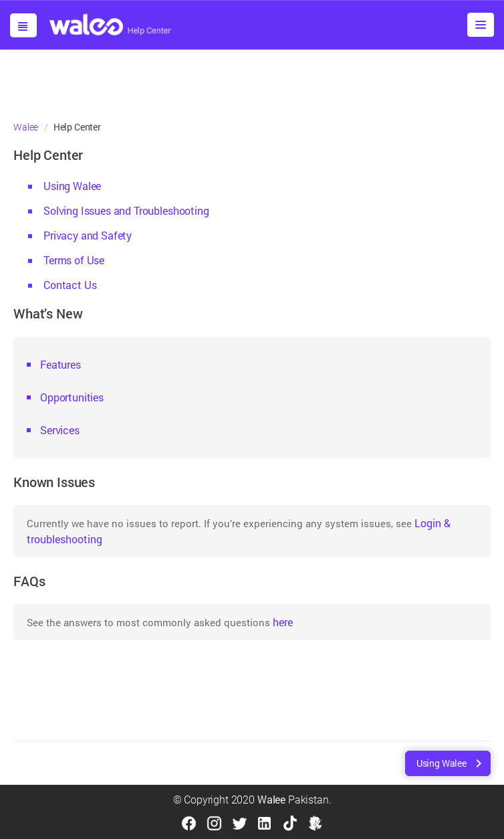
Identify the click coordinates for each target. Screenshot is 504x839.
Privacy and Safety (88, 235)
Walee (26, 127)
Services (60, 430)
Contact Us (70, 285)
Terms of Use (74, 260)
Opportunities (72, 397)
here (283, 622)
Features (60, 364)
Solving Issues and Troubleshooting (126, 210)
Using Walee (72, 186)
